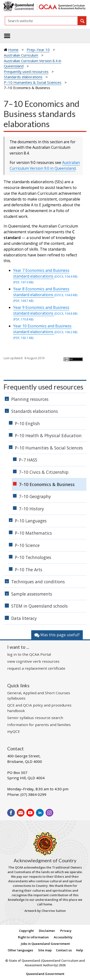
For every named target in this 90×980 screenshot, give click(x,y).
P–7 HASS (28, 460)
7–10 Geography (35, 496)
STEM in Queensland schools (39, 606)
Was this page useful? (57, 635)
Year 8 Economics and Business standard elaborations (45, 292)
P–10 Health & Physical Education (48, 435)
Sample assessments (32, 594)
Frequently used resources (26, 71)
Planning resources (30, 399)
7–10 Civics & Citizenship (44, 472)
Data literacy (24, 618)
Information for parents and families (39, 725)
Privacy (66, 931)
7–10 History (31, 509)
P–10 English (27, 423)
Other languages (20, 950)
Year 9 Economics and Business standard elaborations (45, 310)
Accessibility (63, 937)
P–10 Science (27, 545)
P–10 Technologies (33, 557)
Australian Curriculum (21, 55)
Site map (45, 950)
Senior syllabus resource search (35, 718)
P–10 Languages (31, 521)
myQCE (14, 731)
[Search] (41, 21)
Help (80, 950)
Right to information (33, 937)
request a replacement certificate (36, 668)
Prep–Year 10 (38, 50)
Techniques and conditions (38, 582)
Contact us (64, 950)
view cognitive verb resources (33, 661)
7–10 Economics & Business (47, 484)
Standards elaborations (23, 77)
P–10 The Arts (29, 570)
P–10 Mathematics (33, 533)
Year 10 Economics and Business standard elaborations (45, 329)
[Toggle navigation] (7, 36)
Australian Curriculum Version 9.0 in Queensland (45, 165)
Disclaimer (47, 931)
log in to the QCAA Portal (29, 654)
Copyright (26, 931)
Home (13, 50)
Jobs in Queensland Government (45, 944)
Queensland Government (45, 974)
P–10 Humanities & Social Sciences (33, 82)
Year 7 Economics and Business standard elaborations (45, 273)
